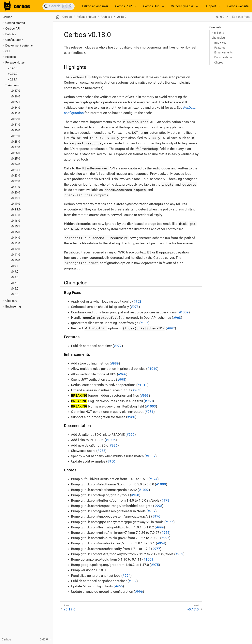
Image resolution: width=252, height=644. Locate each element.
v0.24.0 (15, 164)
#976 (156, 516)
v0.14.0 (15, 238)
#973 (135, 307)
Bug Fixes (220, 43)
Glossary (11, 301)
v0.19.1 (15, 198)
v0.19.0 (15, 204)
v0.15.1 (15, 226)
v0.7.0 (15, 283)
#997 (165, 538)
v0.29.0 (15, 136)
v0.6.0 (15, 289)
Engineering (13, 307)
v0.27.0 (15, 147)
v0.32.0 (15, 119)
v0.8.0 (15, 277)
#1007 (151, 456)
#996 (139, 592)
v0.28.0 (15, 142)
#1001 (148, 559)
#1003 (151, 406)
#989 (115, 363)
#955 (165, 533)
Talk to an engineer (95, 6)
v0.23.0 (15, 176)
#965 (119, 586)
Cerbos (7, 17)
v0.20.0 (15, 193)
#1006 (111, 440)
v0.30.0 (15, 130)
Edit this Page (241, 17)
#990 (131, 435)
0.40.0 (220, 17)
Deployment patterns (19, 46)
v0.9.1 (15, 266)
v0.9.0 (15, 272)
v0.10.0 (15, 260)
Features (220, 48)
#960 (149, 401)
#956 (170, 522)
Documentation (224, 57)
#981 (150, 412)
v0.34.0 (15, 108)
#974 (154, 479)
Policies (11, 34)
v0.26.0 (15, 153)
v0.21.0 (15, 187)
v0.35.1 (15, 102)
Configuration (14, 40)
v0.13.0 (15, 243)
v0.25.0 (15, 159)
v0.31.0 (15, 125)
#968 (177, 318)
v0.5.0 (15, 294)
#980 (131, 417)
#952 (137, 301)
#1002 (144, 490)
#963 (136, 390)
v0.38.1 (13, 79)
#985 (144, 323)
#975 (155, 565)
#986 (114, 445)
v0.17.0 (15, 215)
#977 (156, 549)
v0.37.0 (15, 91)
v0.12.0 (15, 249)
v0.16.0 (15, 221)
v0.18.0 (16, 209)
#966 (122, 374)
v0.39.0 (13, 74)
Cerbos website (238, 6)
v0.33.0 (15, 113)
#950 (111, 461)
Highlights (218, 33)
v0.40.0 (13, 68)
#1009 (184, 312)
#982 (133, 581)
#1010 (152, 369)
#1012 (142, 385)
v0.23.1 (15, 170)
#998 (158, 506)
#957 (152, 511)
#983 (101, 451)
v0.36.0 (15, 96)
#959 (179, 554)
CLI (7, 51)
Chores (219, 63)
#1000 (161, 484)
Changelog (218, 38)
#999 (160, 527)
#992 (171, 328)
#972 (118, 346)
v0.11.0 (15, 255)
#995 (121, 379)
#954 (161, 543)
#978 (165, 500)
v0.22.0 (15, 181)
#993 (145, 395)
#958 (135, 495)
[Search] (59, 6)
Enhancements (223, 52)
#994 (126, 576)
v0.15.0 (15, 232)
